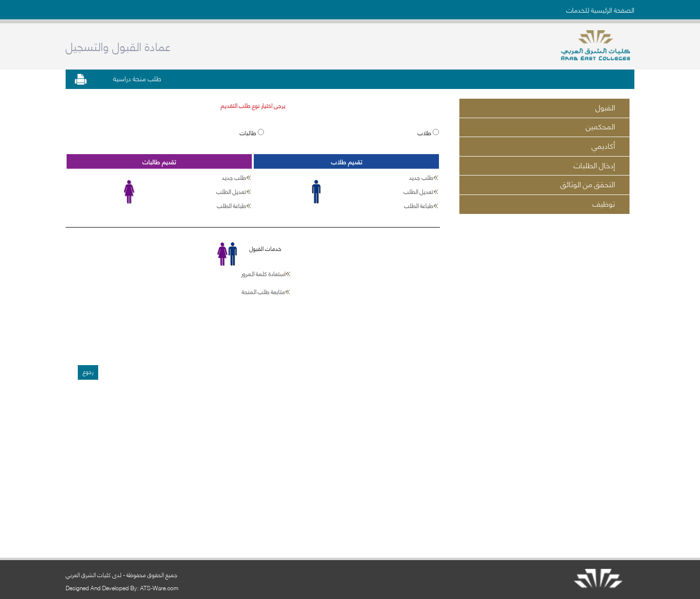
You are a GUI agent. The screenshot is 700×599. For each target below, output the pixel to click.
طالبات (249, 132)
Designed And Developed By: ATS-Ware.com (122, 588)
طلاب (425, 132)
